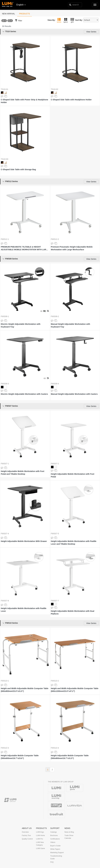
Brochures (54, 835)
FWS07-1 (5, 464)
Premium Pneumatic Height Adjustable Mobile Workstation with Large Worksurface (72, 248)
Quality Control (27, 839)
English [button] (21, 5)
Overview (25, 832)
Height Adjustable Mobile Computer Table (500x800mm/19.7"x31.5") (70, 757)
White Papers (55, 849)
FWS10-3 (5, 748)
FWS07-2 (55, 464)
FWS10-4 (55, 748)
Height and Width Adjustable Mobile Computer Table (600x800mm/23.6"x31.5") (25, 690)
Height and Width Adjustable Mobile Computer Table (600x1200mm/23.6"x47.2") (75, 690)
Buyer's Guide (55, 846)
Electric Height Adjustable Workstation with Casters (24, 394)
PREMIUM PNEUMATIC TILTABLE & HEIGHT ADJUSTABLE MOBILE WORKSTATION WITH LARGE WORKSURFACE (25, 248)
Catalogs (53, 832)
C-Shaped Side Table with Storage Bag (18, 169)
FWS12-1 (5, 239)
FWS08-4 (55, 384)
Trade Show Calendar (69, 837)
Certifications (55, 839)
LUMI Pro (40, 839)
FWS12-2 (55, 239)
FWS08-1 (5, 316)
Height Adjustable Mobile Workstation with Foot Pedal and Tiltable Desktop (23, 473)
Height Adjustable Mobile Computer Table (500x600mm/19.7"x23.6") (20, 757)
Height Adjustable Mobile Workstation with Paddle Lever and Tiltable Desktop (74, 543)
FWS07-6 (5, 601)
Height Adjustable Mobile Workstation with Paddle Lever (24, 610)
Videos (53, 842)
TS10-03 (5, 159)
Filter (19, 20)
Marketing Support (57, 853)
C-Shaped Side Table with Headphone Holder (71, 100)
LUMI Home (40, 835)
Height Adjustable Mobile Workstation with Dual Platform (73, 612)
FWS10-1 (5, 681)
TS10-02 (55, 89)
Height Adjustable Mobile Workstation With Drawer (24, 541)
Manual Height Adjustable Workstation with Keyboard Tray (71, 325)
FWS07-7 (55, 601)
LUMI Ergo (40, 832)
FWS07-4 (5, 534)
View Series (91, 32)
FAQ (52, 862)
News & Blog (69, 832)
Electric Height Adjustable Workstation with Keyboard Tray (21, 325)
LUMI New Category (40, 844)
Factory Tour (26, 835)
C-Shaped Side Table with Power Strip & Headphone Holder (24, 101)
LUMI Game (41, 848)
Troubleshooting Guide (56, 857)
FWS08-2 (55, 316)
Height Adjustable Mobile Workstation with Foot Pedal (73, 475)
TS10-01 (5, 89)
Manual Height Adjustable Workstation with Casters (74, 394)
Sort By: (79, 20)
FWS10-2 (55, 681)
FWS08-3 (5, 384)
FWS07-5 (55, 534)
